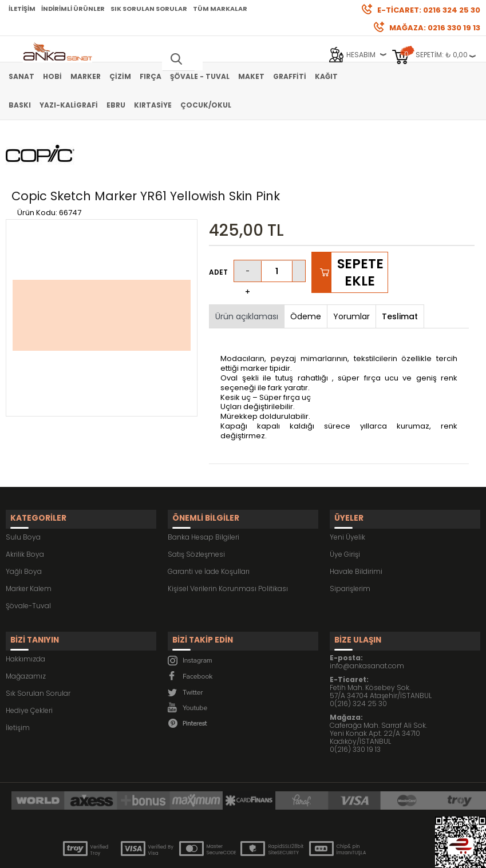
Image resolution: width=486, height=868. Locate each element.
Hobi (52, 76)
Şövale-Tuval (28, 562)
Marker (86, 76)
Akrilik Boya (25, 511)
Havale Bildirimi (356, 528)
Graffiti (290, 76)
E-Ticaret (209, 853)
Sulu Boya (23, 494)
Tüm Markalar (220, 9)
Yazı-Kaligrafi (69, 105)
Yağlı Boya (24, 528)
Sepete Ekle (360, 235)
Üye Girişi (345, 511)
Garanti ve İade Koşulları (209, 528)
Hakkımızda (25, 610)
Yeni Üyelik (347, 494)
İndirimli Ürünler (73, 9)
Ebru (116, 105)
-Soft (179, 853)
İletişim (22, 9)
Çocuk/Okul (206, 105)
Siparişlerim (350, 545)
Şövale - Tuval (200, 76)
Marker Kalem (29, 545)
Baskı (20, 105)
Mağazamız (26, 627)
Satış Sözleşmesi (196, 511)
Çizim (120, 76)
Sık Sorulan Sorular (149, 9)
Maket (251, 76)
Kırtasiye (153, 105)
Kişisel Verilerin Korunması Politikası (228, 545)
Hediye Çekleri (29, 661)
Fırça (151, 76)
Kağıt (326, 76)
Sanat (21, 76)
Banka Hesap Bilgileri (204, 494)
